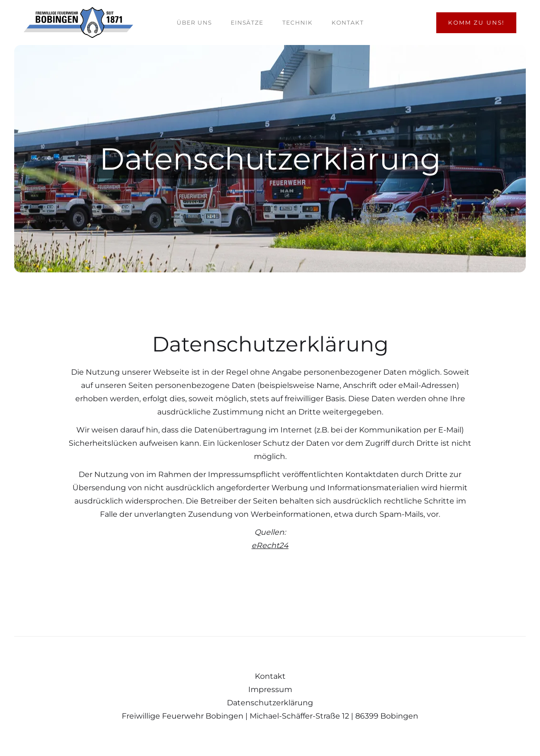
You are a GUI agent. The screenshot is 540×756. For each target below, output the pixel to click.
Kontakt (348, 22)
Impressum (270, 689)
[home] (78, 22)
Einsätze (247, 22)
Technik (297, 22)
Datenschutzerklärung (270, 703)
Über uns (194, 22)
